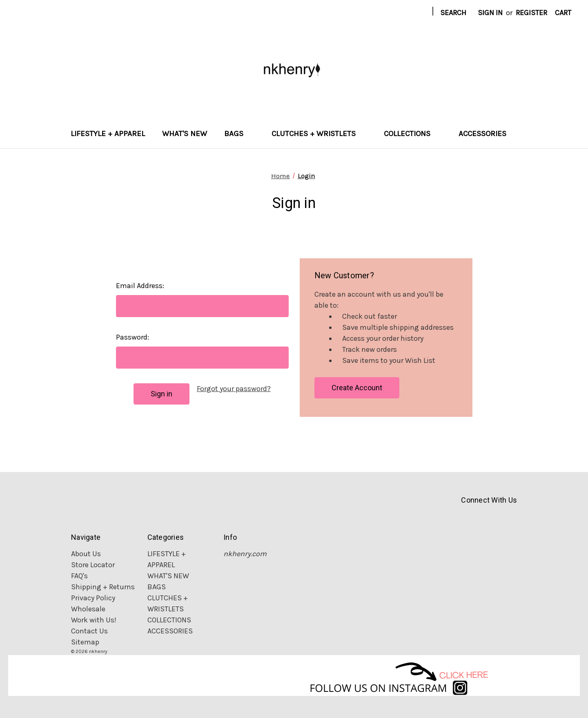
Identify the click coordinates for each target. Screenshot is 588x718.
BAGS (239, 134)
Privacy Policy (93, 598)
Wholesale (88, 609)
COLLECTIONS (413, 134)
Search (453, 13)
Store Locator (93, 565)
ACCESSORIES (488, 134)
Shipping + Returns (103, 587)
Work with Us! (94, 620)
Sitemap (85, 642)
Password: (133, 337)
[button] (294, 676)
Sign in (490, 13)
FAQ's (79, 576)
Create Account (357, 388)
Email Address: (140, 286)
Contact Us (89, 631)
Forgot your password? (234, 389)
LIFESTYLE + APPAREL (108, 134)
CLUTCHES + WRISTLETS (319, 134)
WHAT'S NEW (185, 134)
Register (531, 13)
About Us (86, 554)
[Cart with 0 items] (563, 13)
